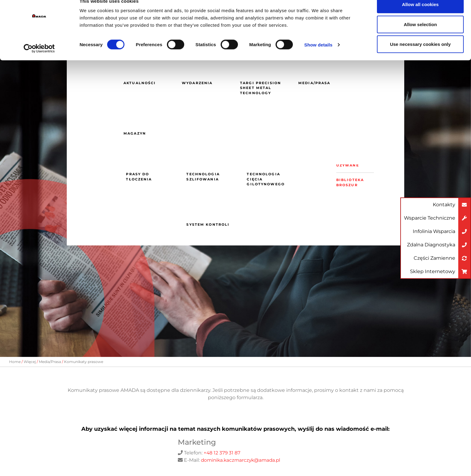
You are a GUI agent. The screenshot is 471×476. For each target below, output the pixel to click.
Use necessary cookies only (420, 56)
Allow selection (420, 36)
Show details (319, 56)
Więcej (30, 362)
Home (15, 362)
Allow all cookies (420, 16)
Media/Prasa (50, 362)
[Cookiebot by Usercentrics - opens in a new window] (39, 60)
